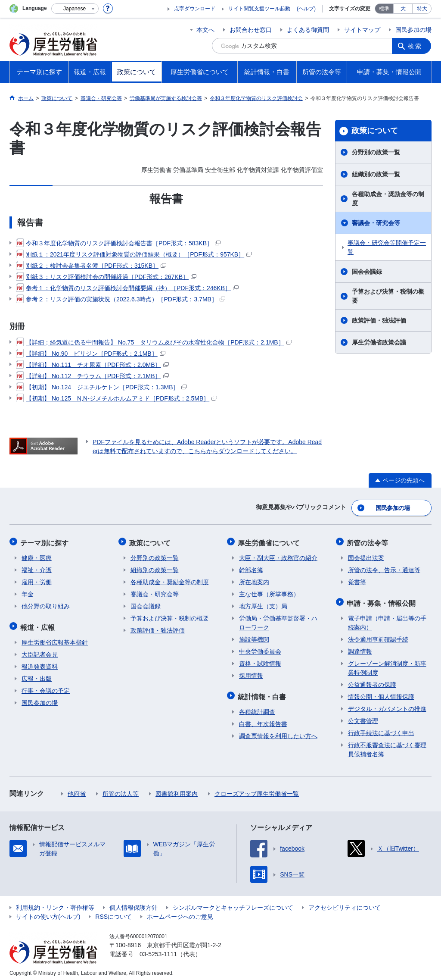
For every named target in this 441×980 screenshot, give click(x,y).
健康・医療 (37, 555)
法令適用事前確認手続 (378, 635)
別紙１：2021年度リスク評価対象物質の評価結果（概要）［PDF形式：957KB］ (134, 254)
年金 (28, 592)
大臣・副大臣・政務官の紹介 (278, 555)
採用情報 (251, 673)
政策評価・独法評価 (379, 320)
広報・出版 (37, 674)
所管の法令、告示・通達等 (384, 567)
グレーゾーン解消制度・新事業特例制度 (387, 664)
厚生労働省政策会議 (379, 342)
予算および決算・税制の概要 (388, 296)
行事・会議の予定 (46, 686)
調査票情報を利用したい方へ (278, 732)
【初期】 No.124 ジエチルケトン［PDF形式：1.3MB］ (101, 387)
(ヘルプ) (306, 9)
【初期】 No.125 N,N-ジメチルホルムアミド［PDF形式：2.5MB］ (116, 398)
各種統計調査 (257, 708)
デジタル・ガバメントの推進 (387, 704)
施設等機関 (254, 637)
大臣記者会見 (40, 650)
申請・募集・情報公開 (382, 600)
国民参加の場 (413, 30)
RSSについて (113, 912)
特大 (422, 9)
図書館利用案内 (177, 789)
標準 (384, 9)
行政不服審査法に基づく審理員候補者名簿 (387, 745)
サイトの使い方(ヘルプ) (48, 912)
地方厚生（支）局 (263, 604)
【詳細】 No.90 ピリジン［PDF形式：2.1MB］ (91, 354)
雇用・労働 (37, 579)
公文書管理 (363, 717)
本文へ (205, 30)
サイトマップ (362, 30)
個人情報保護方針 (134, 903)
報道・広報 (39, 624)
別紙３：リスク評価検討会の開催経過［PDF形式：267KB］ (106, 277)
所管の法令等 (369, 541)
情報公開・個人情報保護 (381, 692)
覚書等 (357, 579)
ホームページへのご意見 (180, 912)
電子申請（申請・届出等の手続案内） (387, 618)
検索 (416, 46)
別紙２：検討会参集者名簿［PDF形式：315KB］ (91, 266)
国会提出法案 (366, 555)
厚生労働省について (270, 541)
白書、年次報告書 (263, 720)
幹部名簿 (251, 567)
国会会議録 (367, 272)
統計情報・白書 (263, 693)
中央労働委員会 (260, 649)
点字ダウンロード (195, 9)
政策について (375, 131)
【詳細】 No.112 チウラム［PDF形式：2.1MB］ (92, 376)
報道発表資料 (40, 662)
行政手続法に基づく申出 (381, 729)
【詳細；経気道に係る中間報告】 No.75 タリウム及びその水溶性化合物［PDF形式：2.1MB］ (154, 342)
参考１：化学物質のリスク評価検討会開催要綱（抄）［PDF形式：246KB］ (127, 288)
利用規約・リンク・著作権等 (55, 903)
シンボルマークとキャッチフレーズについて (233, 903)
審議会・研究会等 (376, 223)
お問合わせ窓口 (251, 30)
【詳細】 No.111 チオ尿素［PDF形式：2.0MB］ (92, 365)
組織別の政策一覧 (376, 174)
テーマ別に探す (46, 541)
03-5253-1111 (158, 950)
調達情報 (360, 647)
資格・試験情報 (260, 661)
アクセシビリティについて (345, 903)
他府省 (77, 789)
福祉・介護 (37, 567)
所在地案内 (254, 579)
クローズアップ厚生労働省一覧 (257, 789)
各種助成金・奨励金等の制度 (388, 199)
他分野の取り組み (46, 604)
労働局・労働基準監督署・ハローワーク (278, 620)
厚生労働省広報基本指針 (55, 638)
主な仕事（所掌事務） (269, 592)
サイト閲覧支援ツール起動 (259, 9)
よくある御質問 (308, 30)
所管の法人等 (121, 789)
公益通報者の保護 (372, 680)
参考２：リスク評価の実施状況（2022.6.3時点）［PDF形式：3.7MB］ (121, 299)
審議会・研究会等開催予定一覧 (387, 247)
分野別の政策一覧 (376, 152)
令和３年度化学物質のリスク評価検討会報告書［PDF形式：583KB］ (118, 243)
